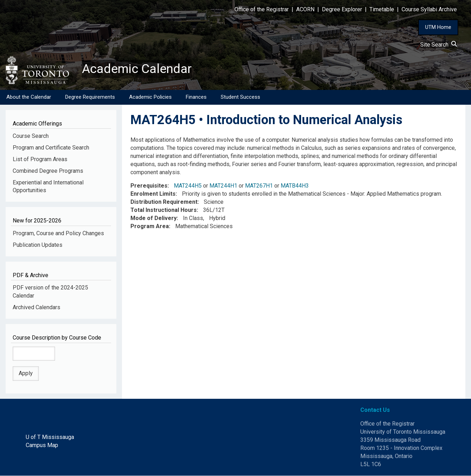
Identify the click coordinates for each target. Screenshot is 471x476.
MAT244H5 (188, 186)
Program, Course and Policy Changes (58, 233)
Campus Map (42, 445)
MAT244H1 (223, 186)
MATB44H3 (295, 186)
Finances (196, 97)
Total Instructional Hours (164, 210)
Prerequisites (149, 186)
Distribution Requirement (164, 202)
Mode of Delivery (154, 218)
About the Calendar (29, 97)
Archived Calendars (36, 307)
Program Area (150, 226)
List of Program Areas (40, 159)
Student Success (240, 97)
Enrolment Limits (153, 194)
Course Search (31, 136)
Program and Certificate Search (51, 148)
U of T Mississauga (50, 437)
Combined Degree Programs (48, 171)
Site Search (439, 45)
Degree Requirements (90, 97)
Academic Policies (150, 97)
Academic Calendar (137, 69)
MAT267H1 (259, 186)
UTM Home (438, 27)
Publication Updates (38, 245)
